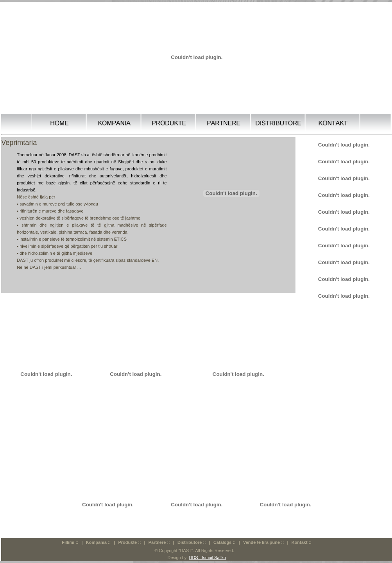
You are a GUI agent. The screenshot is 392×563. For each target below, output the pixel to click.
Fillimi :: (70, 542)
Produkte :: (129, 542)
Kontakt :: (302, 542)
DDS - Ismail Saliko (207, 558)
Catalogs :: (225, 542)
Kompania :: (98, 542)
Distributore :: (192, 542)
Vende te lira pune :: (264, 542)
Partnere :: (159, 542)
